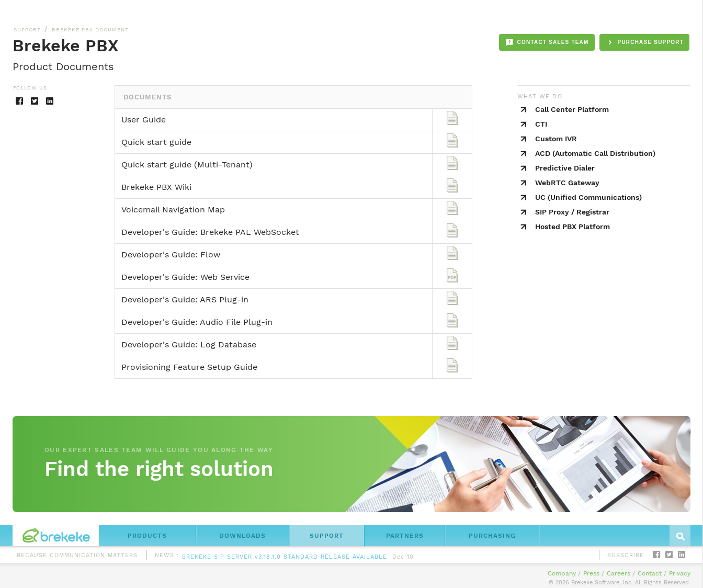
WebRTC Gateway (567, 183)
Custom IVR (556, 139)
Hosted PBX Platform (572, 227)
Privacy (680, 573)
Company (562, 573)
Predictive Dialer (565, 168)
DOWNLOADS (242, 536)
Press (591, 573)
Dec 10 (403, 558)
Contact (650, 573)
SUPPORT (27, 30)
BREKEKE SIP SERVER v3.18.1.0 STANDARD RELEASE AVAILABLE (285, 558)
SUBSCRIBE (626, 555)
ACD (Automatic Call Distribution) (595, 153)
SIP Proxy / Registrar (572, 212)
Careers (619, 573)
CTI (541, 124)
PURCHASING (492, 536)
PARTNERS (405, 536)
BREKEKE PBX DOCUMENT (90, 30)
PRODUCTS (147, 536)
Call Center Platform (572, 109)
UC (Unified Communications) (588, 197)
